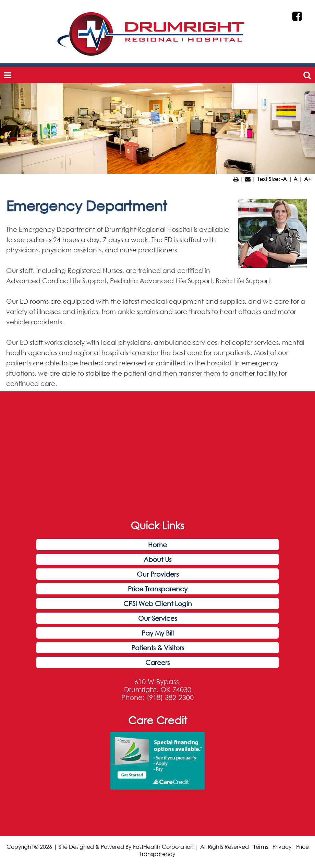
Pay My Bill (158, 633)
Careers (157, 662)
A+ (308, 179)
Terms (261, 847)
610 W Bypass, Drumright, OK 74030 (158, 685)
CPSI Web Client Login (158, 603)
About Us (157, 559)
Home (157, 545)
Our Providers (158, 574)
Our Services (157, 618)
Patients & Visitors (158, 648)
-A (284, 179)
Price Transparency (158, 589)
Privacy (282, 847)
